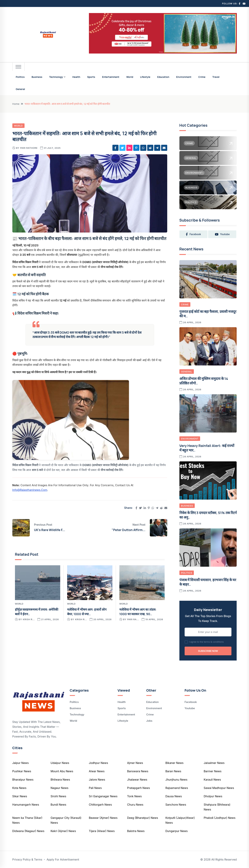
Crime (202, 77)
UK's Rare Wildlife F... (50, 530)
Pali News (95, 788)
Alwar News (97, 771)
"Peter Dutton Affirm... (129, 530)
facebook (193, 234)
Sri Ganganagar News (103, 796)
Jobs (149, 721)
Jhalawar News (137, 780)
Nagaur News (60, 788)
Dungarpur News (177, 831)
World (130, 77)
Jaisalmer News (214, 763)
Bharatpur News (23, 780)
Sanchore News (176, 805)
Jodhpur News (98, 763)
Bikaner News (175, 763)
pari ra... (133, 619)
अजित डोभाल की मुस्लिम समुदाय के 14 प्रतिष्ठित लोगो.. (204, 381)
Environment (184, 77)
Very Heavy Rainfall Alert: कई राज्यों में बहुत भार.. (207, 448)
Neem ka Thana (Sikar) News (27, 820)
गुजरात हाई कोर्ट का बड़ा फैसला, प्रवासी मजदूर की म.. (208, 314)
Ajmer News (135, 763)
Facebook (191, 702)
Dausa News (174, 796)
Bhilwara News (60, 780)
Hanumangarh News (26, 805)
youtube (222, 234)
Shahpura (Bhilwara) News (217, 807)
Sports (91, 77)
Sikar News (20, 796)
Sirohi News (58, 796)
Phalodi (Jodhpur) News (220, 818)
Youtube (190, 708)
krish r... (29, 619)
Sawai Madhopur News (219, 788)
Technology (56, 77)
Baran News (173, 771)
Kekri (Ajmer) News (63, 831)
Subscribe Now (208, 651)
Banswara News (138, 771)
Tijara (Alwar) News (102, 831)
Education (163, 77)
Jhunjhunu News (176, 780)
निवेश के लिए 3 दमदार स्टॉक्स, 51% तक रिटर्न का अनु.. (208, 515)
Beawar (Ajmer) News (103, 818)
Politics (20, 77)
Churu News (135, 805)
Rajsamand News (177, 788)
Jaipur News (21, 763)
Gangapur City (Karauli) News (66, 820)
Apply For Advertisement (63, 859)
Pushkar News (22, 771)
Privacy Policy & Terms (27, 859)
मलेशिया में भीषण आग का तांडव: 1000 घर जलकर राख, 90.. (138, 612)
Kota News (19, 788)
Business (37, 77)
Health (76, 77)
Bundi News (58, 805)
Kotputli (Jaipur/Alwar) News (180, 820)
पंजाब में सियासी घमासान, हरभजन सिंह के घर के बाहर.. (208, 582)
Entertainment (111, 77)
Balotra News (136, 831)
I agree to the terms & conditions (206, 642)
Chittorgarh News (100, 805)
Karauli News (212, 780)
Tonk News (135, 796)
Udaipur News (60, 763)
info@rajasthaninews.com (30, 490)
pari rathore (29, 148)
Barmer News (213, 771)
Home (16, 104)
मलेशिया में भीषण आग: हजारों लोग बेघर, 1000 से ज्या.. (87, 612)
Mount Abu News (62, 771)
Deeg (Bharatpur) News (143, 818)
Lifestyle (145, 77)
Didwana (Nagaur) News (28, 831)
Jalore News (97, 780)
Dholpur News (213, 796)
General (20, 89)
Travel (216, 77)
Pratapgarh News (139, 788)
